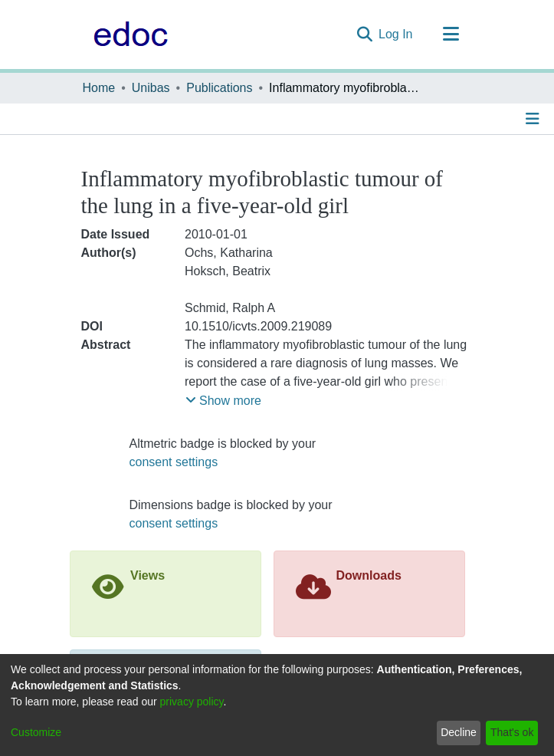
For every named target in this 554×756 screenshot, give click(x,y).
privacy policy (192, 702)
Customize (36, 732)
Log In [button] (396, 34)
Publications (219, 88)
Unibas (151, 88)
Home (99, 88)
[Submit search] (364, 35)
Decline (459, 732)
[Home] (127, 35)
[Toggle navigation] (451, 35)
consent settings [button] (174, 462)
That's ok (512, 732)
